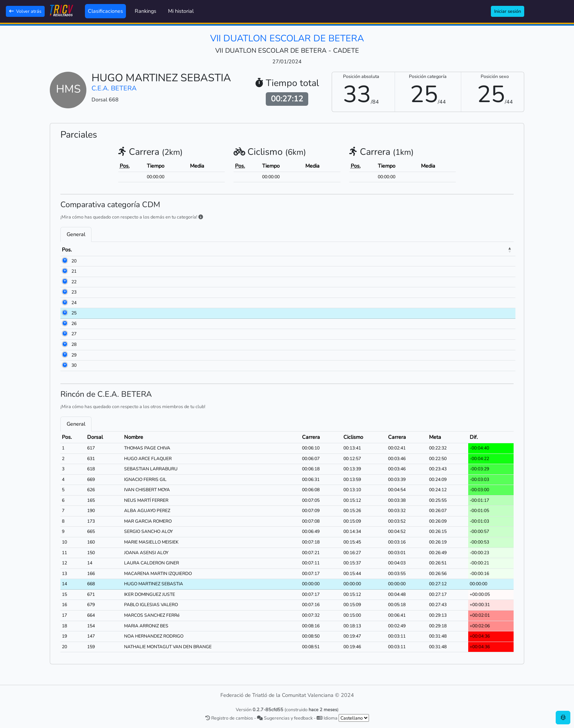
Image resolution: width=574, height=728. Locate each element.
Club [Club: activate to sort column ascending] (262, 250)
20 (64, 261)
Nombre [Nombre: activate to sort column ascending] (134, 250)
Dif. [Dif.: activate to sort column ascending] (489, 250)
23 (64, 292)
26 (64, 324)
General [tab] (76, 234)
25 (64, 313)
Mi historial (181, 11)
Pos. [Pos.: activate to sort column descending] (67, 250)
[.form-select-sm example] (354, 718)
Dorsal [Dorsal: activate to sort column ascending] (97, 250)
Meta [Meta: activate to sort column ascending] (460, 250)
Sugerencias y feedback (285, 718)
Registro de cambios (229, 718)
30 (64, 365)
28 (64, 344)
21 (64, 271)
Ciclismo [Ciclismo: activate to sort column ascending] (384, 250)
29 (64, 355)
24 (64, 303)
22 (64, 282)
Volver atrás (25, 11)
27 (64, 334)
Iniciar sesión (508, 11)
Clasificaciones (105, 11)
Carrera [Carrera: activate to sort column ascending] (344, 250)
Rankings (146, 11)
